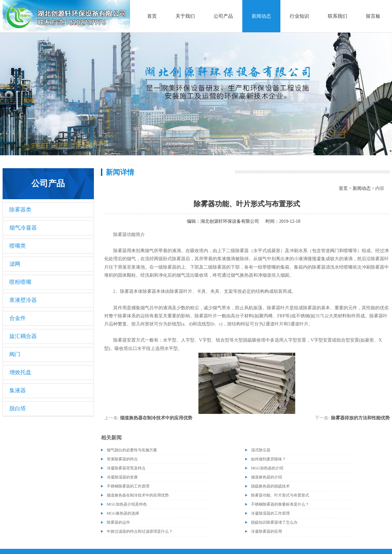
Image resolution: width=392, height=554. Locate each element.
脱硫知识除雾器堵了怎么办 (274, 522)
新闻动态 (261, 16)
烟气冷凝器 (23, 228)
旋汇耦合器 (23, 336)
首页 (152, 16)
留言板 (373, 16)
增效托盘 (20, 372)
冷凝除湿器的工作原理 (270, 513)
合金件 (18, 318)
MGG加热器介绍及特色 (127, 504)
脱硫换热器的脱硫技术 (270, 486)
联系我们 (337, 16)
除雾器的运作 (118, 522)
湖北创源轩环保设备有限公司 (230, 221)
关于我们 (185, 16)
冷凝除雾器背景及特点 (126, 468)
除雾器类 (20, 210)
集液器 (18, 390)
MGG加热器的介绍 (267, 468)
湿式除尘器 (261, 450)
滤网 (15, 264)
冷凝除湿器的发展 (122, 477)
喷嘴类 (18, 246)
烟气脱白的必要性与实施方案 (132, 450)
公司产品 (223, 16)
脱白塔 (18, 409)
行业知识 (299, 16)
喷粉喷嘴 (20, 282)
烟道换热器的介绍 (266, 477)
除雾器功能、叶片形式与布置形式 (280, 495)
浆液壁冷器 (23, 300)
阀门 (15, 354)
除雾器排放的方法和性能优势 (360, 418)
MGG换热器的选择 (123, 513)
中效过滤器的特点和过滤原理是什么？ (140, 531)
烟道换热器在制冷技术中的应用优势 (156, 418)
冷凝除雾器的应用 (266, 531)
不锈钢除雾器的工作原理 (128, 486)
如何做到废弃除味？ (268, 459)
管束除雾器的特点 (122, 459)
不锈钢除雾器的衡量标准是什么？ (280, 504)
